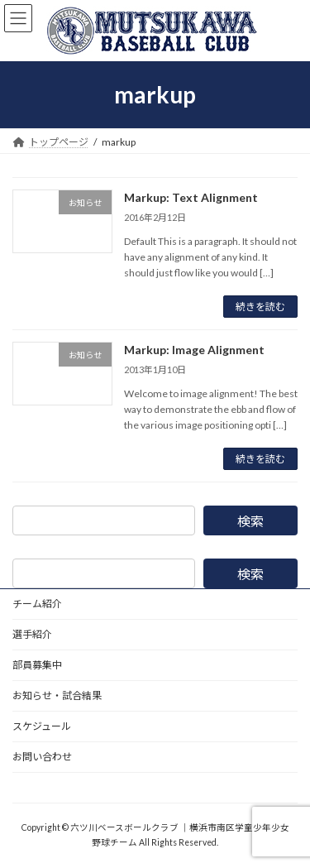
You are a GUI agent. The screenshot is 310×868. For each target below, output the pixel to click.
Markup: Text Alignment (191, 197)
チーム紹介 (37, 604)
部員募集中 (37, 665)
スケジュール (42, 726)
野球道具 (32, 787)
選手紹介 (32, 634)
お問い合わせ (42, 757)
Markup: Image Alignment (194, 350)
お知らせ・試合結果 (57, 695)
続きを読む (260, 307)
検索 (250, 521)
